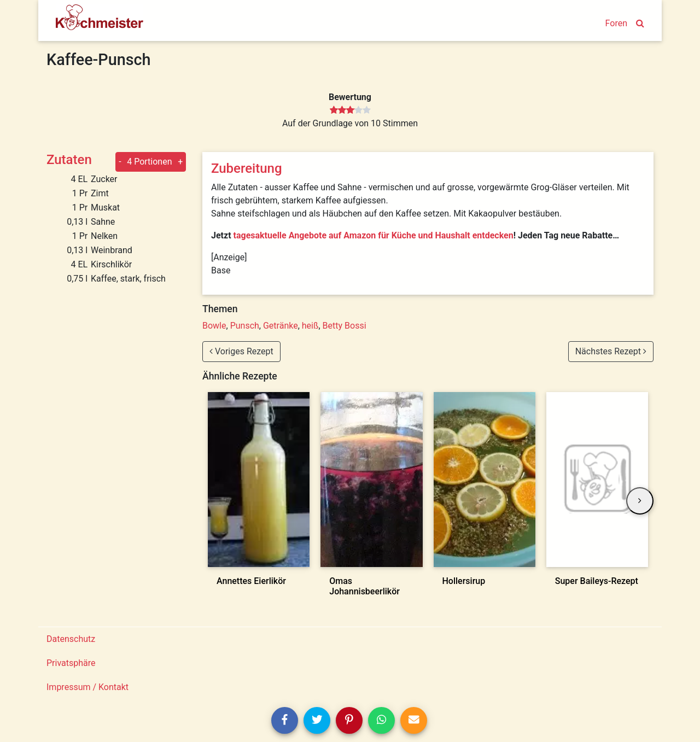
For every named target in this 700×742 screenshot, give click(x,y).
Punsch (245, 326)
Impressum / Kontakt (87, 687)
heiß (310, 326)
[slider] (350, 110)
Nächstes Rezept (611, 351)
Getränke (281, 326)
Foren (616, 23)
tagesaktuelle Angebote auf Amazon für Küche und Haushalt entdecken (374, 235)
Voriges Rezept (241, 351)
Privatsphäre (71, 663)
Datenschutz (71, 639)
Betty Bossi (345, 326)
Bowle (214, 326)
